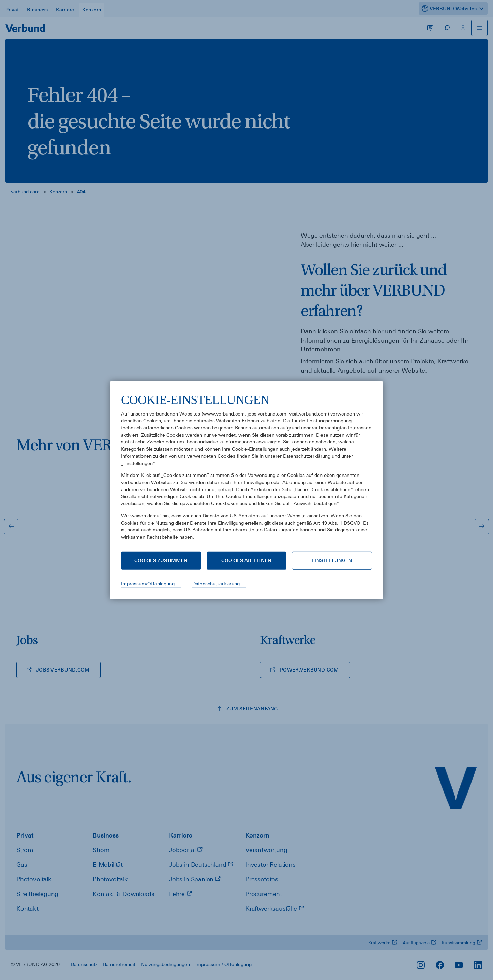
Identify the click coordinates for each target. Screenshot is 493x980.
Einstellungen (332, 560)
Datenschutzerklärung (216, 584)
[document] (246, 472)
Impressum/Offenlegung (148, 584)
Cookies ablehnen (246, 560)
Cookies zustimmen (161, 560)
